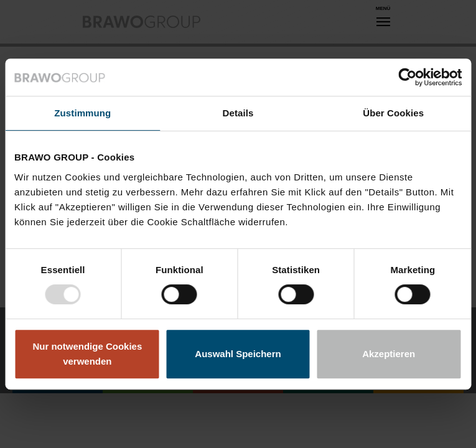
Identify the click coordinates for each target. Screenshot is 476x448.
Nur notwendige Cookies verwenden (87, 354)
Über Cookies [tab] (393, 113)
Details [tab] (238, 113)
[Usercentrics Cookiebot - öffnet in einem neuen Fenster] (407, 77)
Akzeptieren (389, 354)
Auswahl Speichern (238, 354)
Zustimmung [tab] (82, 113)
